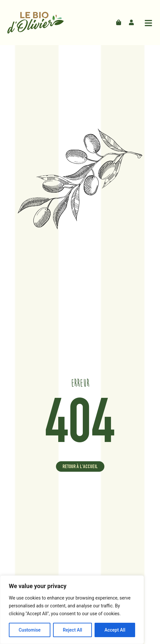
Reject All (72, 630)
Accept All (115, 630)
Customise (30, 630)
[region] (72, 610)
